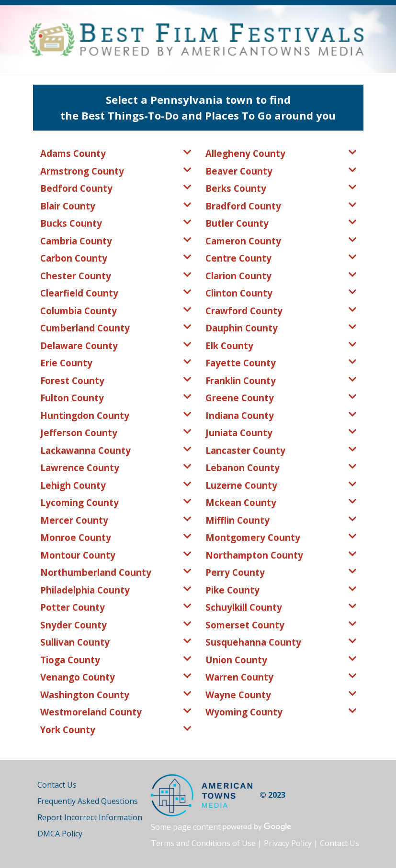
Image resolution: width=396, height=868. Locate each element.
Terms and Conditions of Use (203, 843)
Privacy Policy (288, 843)
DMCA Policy (60, 834)
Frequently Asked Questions (88, 801)
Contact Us (57, 785)
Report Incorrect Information (90, 817)
